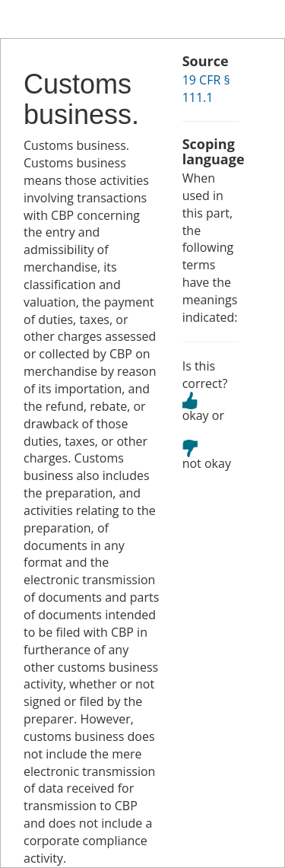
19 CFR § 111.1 (206, 89)
